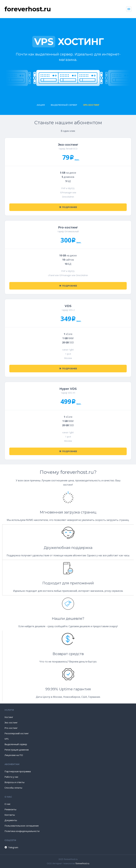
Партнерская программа (18, 771)
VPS (7, 739)
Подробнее (68, 207)
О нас (8, 804)
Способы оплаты (13, 788)
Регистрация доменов (17, 750)
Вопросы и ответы (14, 782)
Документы (11, 820)
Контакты (10, 815)
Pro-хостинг (11, 728)
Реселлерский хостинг (17, 733)
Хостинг (9, 717)
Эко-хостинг (11, 722)
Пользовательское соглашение (22, 826)
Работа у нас (11, 777)
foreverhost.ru (82, 863)
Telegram (11, 847)
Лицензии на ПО (14, 755)
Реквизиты (10, 809)
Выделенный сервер (16, 744)
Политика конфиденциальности (22, 831)
